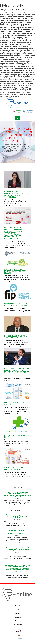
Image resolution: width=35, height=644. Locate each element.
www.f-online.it (27, 54)
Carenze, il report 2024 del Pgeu (16, 436)
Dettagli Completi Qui (18, 93)
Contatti (17, 609)
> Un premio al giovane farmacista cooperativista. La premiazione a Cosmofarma (17, 549)
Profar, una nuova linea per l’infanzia (17, 404)
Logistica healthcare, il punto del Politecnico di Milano (16, 271)
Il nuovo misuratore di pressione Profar (15, 469)
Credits (18, 613)
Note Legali (18, 617)
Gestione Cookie (18, 625)
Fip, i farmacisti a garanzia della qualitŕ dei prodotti (17, 304)
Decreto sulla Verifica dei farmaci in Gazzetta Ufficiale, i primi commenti (17, 370)
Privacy (18, 621)
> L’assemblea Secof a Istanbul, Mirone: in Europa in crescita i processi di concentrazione (17, 532)
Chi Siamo (17, 606)
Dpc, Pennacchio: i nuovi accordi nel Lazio (15, 337)
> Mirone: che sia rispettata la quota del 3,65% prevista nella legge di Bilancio (18, 516)
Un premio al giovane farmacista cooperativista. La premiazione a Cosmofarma (17, 194)
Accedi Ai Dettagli (25, 95)
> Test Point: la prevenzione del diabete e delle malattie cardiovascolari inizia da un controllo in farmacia (17, 494)
